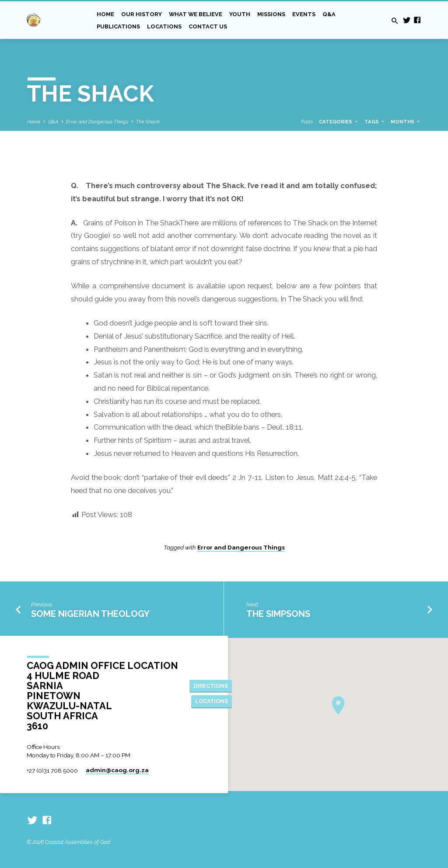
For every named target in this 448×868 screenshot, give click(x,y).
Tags (375, 122)
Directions (211, 686)
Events (304, 14)
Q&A (329, 14)
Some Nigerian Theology (90, 614)
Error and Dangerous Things (97, 122)
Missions (271, 14)
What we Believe (196, 14)
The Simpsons (278, 614)
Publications (118, 26)
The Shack (148, 122)
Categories (339, 122)
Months (406, 122)
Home (105, 14)
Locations (164, 26)
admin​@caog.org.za (117, 770)
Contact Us (208, 26)
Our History (142, 14)
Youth (240, 14)
